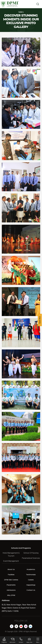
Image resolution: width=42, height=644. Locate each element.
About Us (11, 569)
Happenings (31, 585)
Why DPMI (11, 595)
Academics (31, 569)
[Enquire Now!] (29, 640)
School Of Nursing (31, 553)
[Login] (13, 640)
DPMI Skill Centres (11, 580)
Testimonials (31, 575)
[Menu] (38, 640)
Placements (11, 585)
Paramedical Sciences (31, 558)
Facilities (11, 575)
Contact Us (31, 590)
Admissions (11, 590)
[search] (37, 4)
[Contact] (21, 640)
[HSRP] (4, 640)
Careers (31, 580)
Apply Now (40, 320)
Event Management (11, 561)
